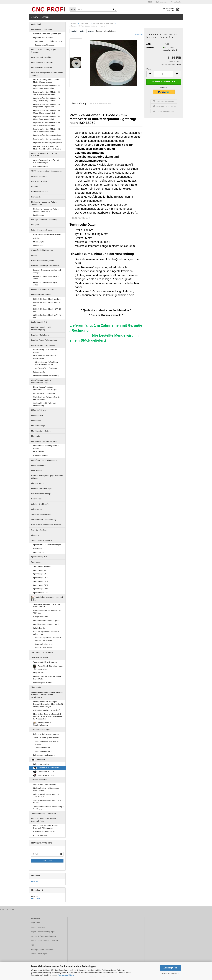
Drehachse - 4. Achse (39, 181)
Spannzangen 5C (39, 570)
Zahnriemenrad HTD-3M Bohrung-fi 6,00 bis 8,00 (48, 802)
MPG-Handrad (37, 471)
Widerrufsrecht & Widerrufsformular (44, 941)
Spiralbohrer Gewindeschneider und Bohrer (47, 598)
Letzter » (91, 31)
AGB (33, 945)
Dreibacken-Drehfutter (40, 192)
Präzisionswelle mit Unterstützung (46, 376)
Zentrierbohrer (39, 215)
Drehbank (35, 187)
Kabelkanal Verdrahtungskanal (43, 260)
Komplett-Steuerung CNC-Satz (42, 289)
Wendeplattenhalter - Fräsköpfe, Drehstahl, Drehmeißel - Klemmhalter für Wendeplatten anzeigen (48, 704)
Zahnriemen (38, 760)
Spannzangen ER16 (40, 578)
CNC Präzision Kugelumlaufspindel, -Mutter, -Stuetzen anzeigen (47, 81)
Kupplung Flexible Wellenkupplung (44, 340)
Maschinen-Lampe (38, 426)
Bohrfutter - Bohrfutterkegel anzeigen (47, 34)
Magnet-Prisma (37, 415)
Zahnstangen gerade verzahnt (44, 755)
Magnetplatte (36, 421)
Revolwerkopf (36, 499)
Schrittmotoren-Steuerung (41, 514)
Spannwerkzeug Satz (39, 557)
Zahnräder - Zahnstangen (41, 729)
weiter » (82, 31)
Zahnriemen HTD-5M (44, 776)
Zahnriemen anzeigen (41, 764)
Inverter (34, 255)
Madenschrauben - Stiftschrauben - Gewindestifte (46, 789)
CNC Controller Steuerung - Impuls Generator (44, 51)
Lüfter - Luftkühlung (39, 410)
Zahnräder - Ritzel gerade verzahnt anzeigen (48, 743)
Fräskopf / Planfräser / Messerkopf (44, 220)
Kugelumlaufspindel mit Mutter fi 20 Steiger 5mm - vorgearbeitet (46, 106)
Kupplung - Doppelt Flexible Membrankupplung (41, 328)
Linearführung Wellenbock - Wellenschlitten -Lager (42, 381)
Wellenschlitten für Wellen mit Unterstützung (44, 404)
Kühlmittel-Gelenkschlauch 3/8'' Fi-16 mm (47, 304)
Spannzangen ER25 (40, 585)
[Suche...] (73, 9)
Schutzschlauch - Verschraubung (44, 520)
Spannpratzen (38, 552)
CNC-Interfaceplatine (39, 176)
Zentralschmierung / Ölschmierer (44, 814)
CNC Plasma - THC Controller (42, 62)
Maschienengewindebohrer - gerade (47, 621)
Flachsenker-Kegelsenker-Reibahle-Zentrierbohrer (45, 203)
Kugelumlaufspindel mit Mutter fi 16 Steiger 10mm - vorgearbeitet (46, 93)
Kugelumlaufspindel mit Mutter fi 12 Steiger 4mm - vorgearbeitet (46, 130)
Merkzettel (176, 2)
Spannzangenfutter (40, 593)
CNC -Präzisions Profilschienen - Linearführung (45, 357)
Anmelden (47, 861)
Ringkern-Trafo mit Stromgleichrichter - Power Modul (48, 678)
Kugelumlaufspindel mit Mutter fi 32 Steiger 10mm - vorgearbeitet (46, 124)
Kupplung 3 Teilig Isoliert (40, 335)
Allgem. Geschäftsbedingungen (43, 932)
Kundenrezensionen (100, 103)
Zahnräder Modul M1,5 (44, 751)
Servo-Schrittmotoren (39, 530)
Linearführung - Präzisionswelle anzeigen (45, 351)
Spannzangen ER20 (40, 581)
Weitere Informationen (170, 973)
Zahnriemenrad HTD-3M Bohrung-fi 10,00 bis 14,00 (46, 796)
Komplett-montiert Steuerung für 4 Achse (46, 284)
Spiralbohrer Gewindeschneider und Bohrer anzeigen (46, 606)
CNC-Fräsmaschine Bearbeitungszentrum (47, 171)
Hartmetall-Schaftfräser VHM (44, 832)
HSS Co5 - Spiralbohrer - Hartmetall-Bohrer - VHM (46, 633)
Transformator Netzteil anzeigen (45, 662)
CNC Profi (139, 34)
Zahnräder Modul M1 (43, 748)
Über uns (46, 17)
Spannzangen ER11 (40, 574)
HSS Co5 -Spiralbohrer (43, 648)
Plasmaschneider (38, 483)
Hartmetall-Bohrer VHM (44, 644)
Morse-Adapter (39, 242)
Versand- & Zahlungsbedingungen (44, 936)
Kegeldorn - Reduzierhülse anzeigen (48, 41)
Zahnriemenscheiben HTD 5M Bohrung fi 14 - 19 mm (48, 808)
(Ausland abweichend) (170, 50)
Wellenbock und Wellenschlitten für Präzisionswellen (46, 398)
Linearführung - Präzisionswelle (43, 345)
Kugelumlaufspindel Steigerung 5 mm (47, 139)
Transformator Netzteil (40, 658)
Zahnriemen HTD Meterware (46, 768)
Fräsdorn (37, 238)
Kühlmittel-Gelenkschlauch (41, 295)
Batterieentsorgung (38, 927)
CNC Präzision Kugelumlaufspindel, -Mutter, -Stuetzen (47, 74)
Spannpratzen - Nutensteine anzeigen (47, 545)
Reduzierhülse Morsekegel (45, 45)
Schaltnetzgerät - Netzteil (43, 683)
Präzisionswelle (39, 372)
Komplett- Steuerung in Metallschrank (45, 266)
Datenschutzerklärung (66, 975)
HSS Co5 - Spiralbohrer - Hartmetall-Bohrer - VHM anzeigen (48, 639)
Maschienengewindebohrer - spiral (46, 624)
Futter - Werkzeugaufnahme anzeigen (47, 234)
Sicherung (35, 535)
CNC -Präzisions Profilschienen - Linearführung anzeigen (47, 363)
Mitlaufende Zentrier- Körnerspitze (44, 460)
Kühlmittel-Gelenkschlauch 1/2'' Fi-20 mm (47, 310)
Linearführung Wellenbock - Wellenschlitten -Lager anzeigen (45, 388)
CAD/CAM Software (41, 166)
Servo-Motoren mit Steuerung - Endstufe (46, 525)
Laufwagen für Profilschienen (46, 368)
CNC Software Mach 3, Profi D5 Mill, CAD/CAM (45, 155)
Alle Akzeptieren (170, 968)
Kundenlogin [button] (162, 2)
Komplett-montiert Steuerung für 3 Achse (46, 278)
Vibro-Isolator (36, 687)
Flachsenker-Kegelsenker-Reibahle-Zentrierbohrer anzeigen (47, 210)
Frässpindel (36, 225)
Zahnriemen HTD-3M (44, 772)
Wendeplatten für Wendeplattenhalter (42, 724)
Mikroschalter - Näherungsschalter (44, 441)
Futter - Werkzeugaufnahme (42, 230)
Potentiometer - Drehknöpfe (42, 488)
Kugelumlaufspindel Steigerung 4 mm (47, 135)
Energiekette (36, 197)
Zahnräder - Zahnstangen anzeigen (46, 734)
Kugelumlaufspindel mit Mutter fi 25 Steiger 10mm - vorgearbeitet (46, 112)
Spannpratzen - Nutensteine (42, 540)
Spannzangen (36, 562)
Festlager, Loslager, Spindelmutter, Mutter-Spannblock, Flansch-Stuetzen (47, 148)
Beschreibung (79, 103)
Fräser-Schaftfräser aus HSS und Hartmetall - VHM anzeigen (46, 827)
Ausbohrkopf (36, 24)
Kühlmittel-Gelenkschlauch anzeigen (47, 299)
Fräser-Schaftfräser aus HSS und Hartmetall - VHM (44, 820)
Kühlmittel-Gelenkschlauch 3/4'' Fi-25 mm (47, 316)
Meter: (149, 69)
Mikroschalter (38, 452)
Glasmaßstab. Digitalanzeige (42, 250)
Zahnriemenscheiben (39, 780)
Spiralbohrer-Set (39, 628)
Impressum (35, 923)
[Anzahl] (164, 74)
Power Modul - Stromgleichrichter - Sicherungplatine (48, 667)
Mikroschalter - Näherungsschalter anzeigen (46, 447)
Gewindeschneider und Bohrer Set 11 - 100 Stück (47, 612)
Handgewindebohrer (41, 617)
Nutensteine (38, 549)
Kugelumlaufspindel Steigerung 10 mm (48, 143)
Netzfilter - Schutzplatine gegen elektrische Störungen (47, 477)
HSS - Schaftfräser (40, 835)
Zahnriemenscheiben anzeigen (45, 784)
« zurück (74, 31)
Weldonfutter (38, 246)
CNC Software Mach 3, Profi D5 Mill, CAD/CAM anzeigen (47, 161)
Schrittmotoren (37, 509)
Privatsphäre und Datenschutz (42, 950)
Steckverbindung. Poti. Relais (42, 652)
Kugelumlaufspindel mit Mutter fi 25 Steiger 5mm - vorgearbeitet (46, 118)
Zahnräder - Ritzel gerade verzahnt (46, 738)
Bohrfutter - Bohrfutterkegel (41, 29)
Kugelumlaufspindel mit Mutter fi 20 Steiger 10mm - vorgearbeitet (46, 99)
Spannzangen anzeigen (42, 566)
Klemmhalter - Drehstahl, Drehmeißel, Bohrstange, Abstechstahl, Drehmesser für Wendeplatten (48, 716)
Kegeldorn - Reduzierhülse (43, 38)
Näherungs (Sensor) (41, 456)
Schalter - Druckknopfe (40, 504)
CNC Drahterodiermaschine (41, 57)
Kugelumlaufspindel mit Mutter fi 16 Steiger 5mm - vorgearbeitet (46, 87)
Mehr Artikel (36, 899)
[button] (150, 2)
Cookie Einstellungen (39, 954)
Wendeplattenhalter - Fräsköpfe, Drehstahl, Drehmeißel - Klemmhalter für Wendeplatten (47, 695)
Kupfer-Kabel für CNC (39, 322)
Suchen (35, 17)
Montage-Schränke (38, 465)
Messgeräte (36, 436)
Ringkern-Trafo (39, 673)
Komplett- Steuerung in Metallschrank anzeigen (47, 271)
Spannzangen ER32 (40, 589)
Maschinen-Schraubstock (41, 431)
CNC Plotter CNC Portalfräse (42, 68)
